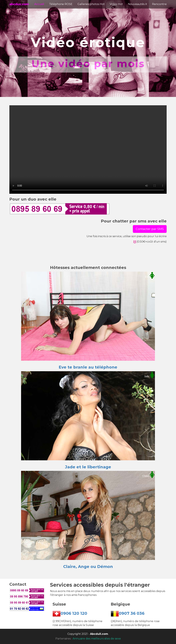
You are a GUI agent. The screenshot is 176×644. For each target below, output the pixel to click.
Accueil (39, 4)
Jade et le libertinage (88, 467)
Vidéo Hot (116, 4)
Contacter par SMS (150, 229)
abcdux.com (19, 4)
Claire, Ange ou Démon (88, 567)
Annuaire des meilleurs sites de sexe (97, 639)
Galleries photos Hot (91, 4)
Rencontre (159, 4)
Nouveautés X (138, 4)
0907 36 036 (132, 613)
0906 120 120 (74, 613)
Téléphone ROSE (61, 4)
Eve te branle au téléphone (88, 367)
